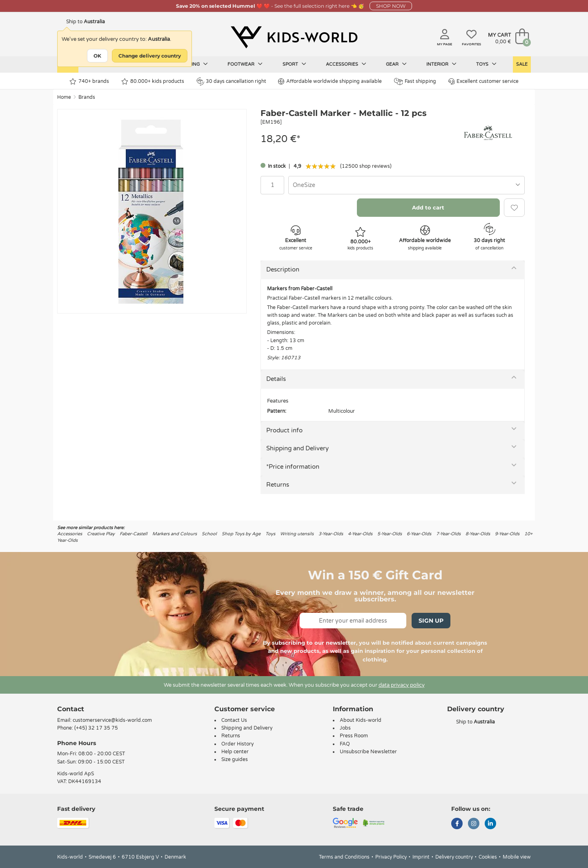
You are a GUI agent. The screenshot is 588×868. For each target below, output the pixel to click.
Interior (441, 64)
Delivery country (454, 857)
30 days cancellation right (231, 81)
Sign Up (431, 621)
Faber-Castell (134, 534)
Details (276, 379)
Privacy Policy (391, 857)
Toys (486, 64)
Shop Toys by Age (241, 534)
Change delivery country (150, 56)
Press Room (354, 736)
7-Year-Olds (448, 534)
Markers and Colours (175, 534)
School (209, 534)
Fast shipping (415, 81)
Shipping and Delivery (297, 448)
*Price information (293, 467)
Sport (294, 64)
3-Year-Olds (331, 534)
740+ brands (89, 81)
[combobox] (406, 185)
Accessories (346, 64)
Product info (284, 430)
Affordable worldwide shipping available (330, 81)
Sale (522, 64)
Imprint (421, 857)
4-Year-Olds (360, 534)
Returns (278, 485)
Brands (87, 97)
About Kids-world (361, 720)
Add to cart (428, 207)
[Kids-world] (294, 37)
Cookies (488, 857)
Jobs (345, 728)
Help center (235, 752)
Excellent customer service (483, 81)
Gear (396, 64)
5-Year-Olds (390, 534)
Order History (237, 744)
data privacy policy (402, 685)
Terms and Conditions (344, 857)
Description (283, 269)
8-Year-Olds (478, 534)
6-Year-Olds (419, 534)
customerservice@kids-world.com (112, 720)
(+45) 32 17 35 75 (96, 728)
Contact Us (234, 720)
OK (97, 56)
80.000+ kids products (153, 81)
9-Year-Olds (507, 534)
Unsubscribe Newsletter (368, 752)
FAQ (345, 744)
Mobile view (517, 857)
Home (64, 97)
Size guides (235, 759)
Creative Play (101, 534)
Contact (71, 709)
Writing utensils (297, 534)
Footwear (245, 64)
